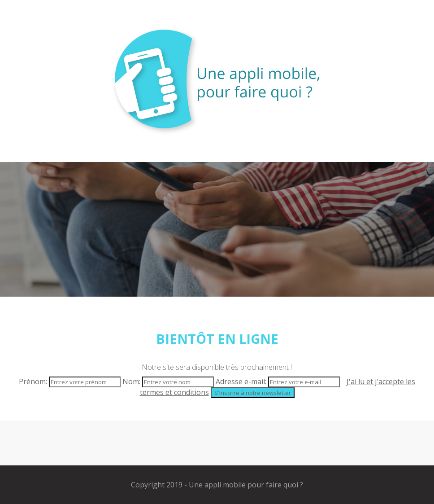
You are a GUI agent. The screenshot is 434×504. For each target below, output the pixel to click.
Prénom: (71, 381)
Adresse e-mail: (279, 381)
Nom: (169, 381)
